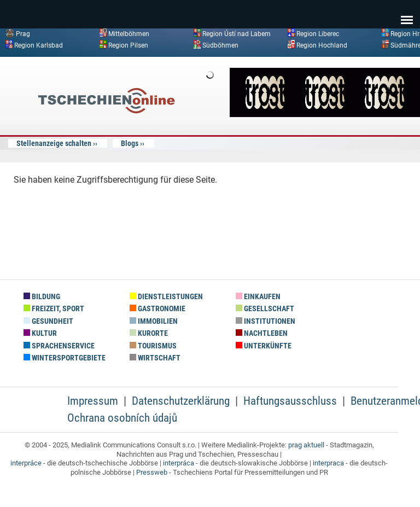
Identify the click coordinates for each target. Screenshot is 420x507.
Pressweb (152, 472)
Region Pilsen (128, 45)
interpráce (26, 463)
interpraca (328, 463)
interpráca (179, 463)
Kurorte (149, 333)
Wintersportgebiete (65, 358)
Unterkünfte (264, 346)
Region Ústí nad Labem (237, 34)
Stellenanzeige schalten (54, 143)
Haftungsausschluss (290, 401)
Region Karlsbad (39, 45)
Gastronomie (157, 309)
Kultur (40, 333)
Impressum (93, 401)
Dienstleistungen (166, 297)
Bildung (42, 297)
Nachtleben (262, 333)
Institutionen (266, 321)
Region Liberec (318, 34)
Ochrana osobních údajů (122, 418)
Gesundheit (48, 321)
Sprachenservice (59, 346)
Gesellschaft (265, 309)
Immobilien (154, 321)
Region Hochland (322, 45)
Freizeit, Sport (54, 309)
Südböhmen (220, 45)
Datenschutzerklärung (181, 401)
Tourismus (153, 346)
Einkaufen (258, 297)
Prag (23, 34)
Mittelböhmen (129, 34)
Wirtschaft (155, 358)
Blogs (130, 143)
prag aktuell (306, 445)
